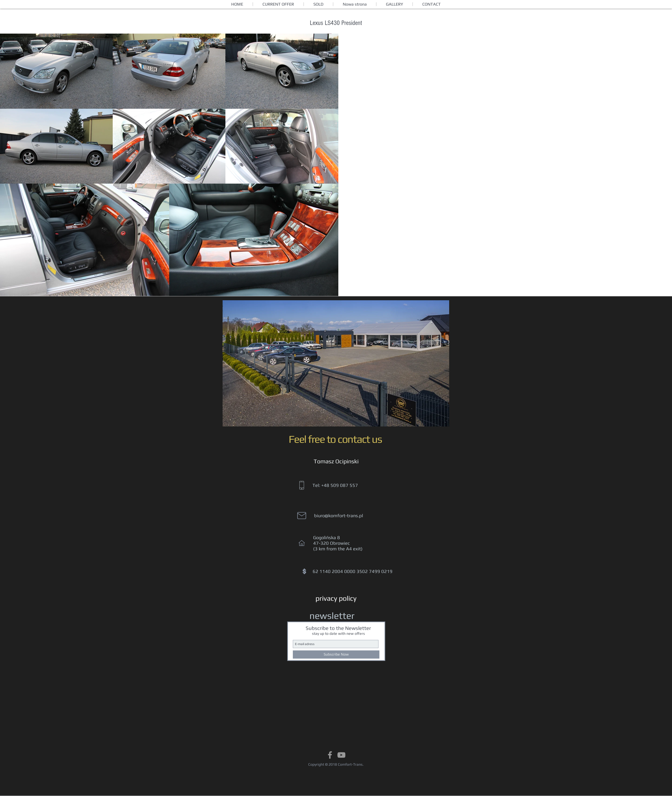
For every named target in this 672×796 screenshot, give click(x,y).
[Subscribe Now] (336, 655)
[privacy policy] (336, 598)
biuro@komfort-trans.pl (339, 515)
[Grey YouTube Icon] (341, 755)
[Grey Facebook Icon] (330, 755)
